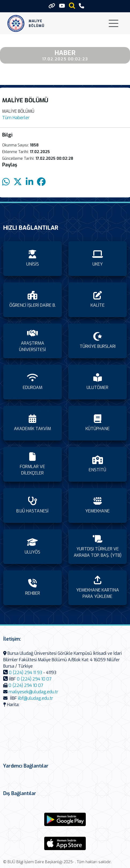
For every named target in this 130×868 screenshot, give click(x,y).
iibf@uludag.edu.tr (36, 698)
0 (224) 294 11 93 (25, 673)
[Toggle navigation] (114, 23)
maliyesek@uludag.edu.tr (33, 692)
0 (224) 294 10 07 (34, 679)
